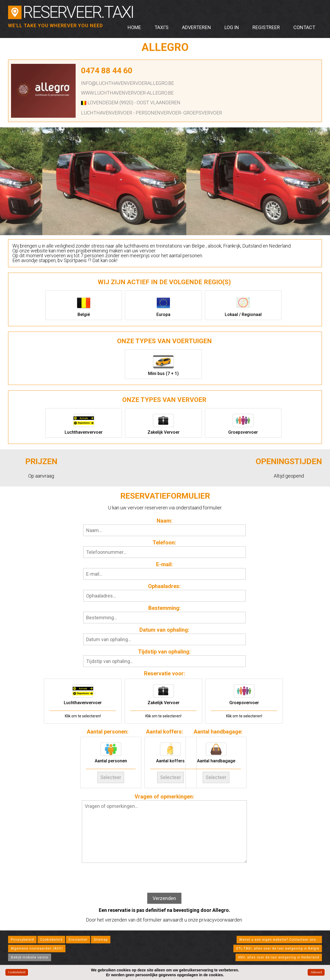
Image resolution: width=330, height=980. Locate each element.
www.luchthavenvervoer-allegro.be (127, 93)
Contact (304, 27)
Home (134, 27)
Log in (232, 27)
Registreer (266, 27)
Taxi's (162, 27)
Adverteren (196, 27)
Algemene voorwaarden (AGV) (37, 946)
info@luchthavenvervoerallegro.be (127, 83)
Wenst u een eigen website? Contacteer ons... (279, 937)
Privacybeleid (22, 937)
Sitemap (101, 937)
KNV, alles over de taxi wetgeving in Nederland (279, 955)
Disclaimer (78, 937)
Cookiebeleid (51, 937)
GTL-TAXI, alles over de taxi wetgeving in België (278, 946)
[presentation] (164, 876)
